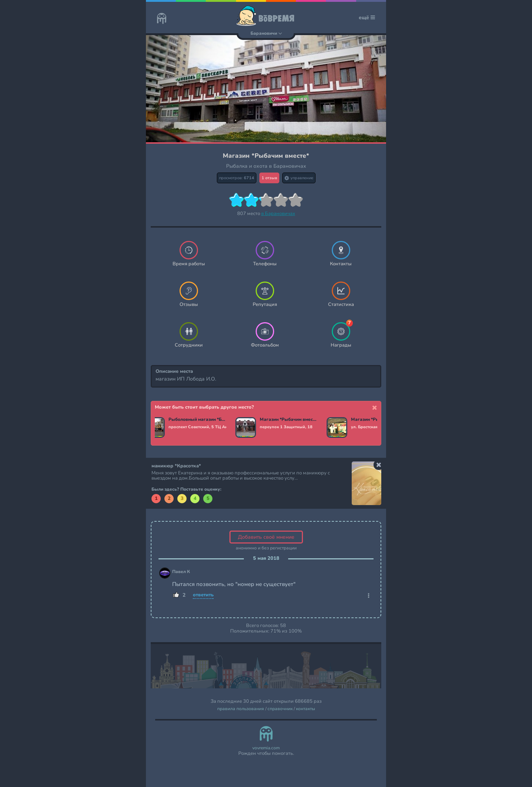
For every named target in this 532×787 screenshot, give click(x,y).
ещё (367, 18)
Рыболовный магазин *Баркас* (199, 420)
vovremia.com (266, 748)
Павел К (181, 572)
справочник (280, 709)
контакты (306, 709)
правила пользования (241, 709)
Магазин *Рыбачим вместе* (290, 420)
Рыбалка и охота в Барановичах (266, 166)
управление (299, 178)
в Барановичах (278, 214)
